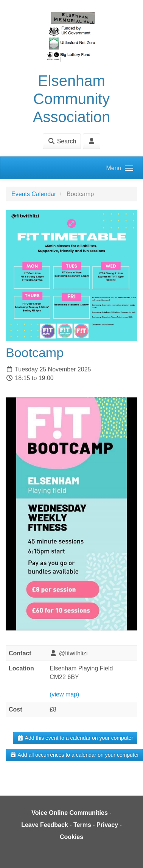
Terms (82, 825)
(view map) (64, 694)
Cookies (71, 837)
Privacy (107, 825)
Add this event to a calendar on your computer (75, 738)
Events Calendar (34, 194)
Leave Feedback (45, 825)
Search (62, 141)
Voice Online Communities (70, 813)
